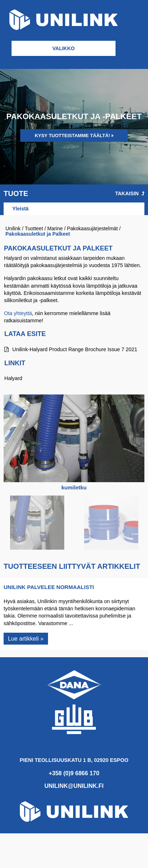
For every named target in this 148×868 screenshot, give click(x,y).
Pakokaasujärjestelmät (92, 228)
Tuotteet (34, 228)
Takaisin (130, 193)
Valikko (64, 48)
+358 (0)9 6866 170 (74, 773)
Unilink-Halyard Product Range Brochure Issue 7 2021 (71, 349)
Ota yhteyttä (18, 313)
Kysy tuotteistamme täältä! (72, 136)
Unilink (13, 228)
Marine (55, 228)
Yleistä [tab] (20, 209)
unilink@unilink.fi (74, 786)
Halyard (13, 378)
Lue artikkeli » (26, 639)
